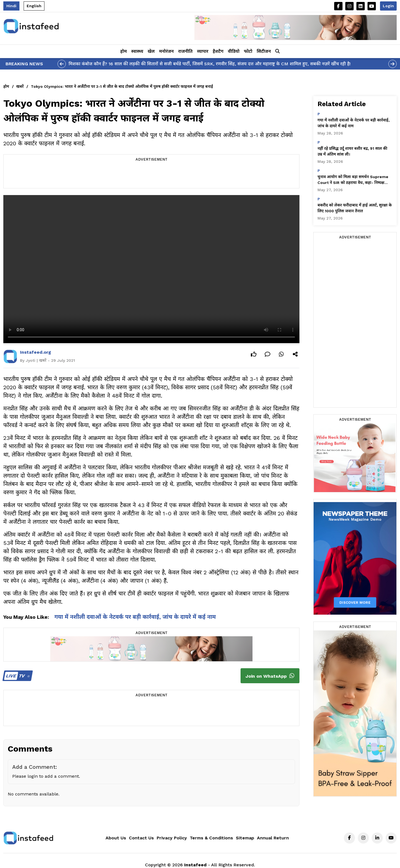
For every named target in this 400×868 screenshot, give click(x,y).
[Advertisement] (151, 176)
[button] (277, 51)
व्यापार (203, 51)
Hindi (11, 6)
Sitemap (245, 838)
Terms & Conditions (211, 838)
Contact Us (141, 838)
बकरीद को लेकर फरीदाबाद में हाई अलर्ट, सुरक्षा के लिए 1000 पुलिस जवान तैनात (355, 208)
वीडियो (234, 51)
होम (123, 51)
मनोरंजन (167, 51)
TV (17, 676)
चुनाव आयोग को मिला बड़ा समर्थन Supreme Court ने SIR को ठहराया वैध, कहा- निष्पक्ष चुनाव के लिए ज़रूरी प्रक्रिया (353, 180)
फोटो (248, 51)
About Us (116, 838)
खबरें (20, 86)
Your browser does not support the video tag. (151, 269)
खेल (151, 51)
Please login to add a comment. (46, 776)
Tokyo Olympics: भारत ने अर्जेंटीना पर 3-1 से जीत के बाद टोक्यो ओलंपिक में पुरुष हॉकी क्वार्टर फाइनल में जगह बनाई (122, 86)
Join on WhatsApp (270, 676)
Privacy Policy (172, 838)
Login (388, 6)
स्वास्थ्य (137, 51)
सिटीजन (264, 51)
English (34, 6)
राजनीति (185, 51)
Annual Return (273, 838)
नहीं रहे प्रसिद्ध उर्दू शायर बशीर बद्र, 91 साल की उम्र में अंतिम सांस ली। (352, 151)
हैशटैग (218, 51)
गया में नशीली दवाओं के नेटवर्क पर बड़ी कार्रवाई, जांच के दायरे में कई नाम (135, 617)
